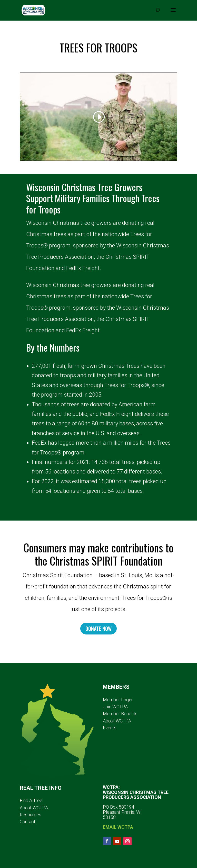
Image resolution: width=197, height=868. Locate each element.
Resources (31, 815)
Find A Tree (31, 800)
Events (110, 728)
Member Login (117, 700)
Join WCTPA (115, 707)
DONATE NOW (98, 629)
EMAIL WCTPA (118, 827)
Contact (28, 822)
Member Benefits (120, 714)
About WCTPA (117, 721)
